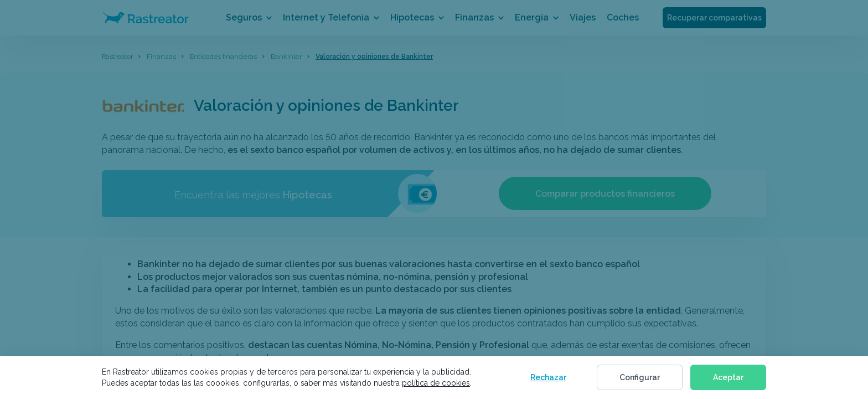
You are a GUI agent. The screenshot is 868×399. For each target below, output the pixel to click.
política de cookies (436, 383)
